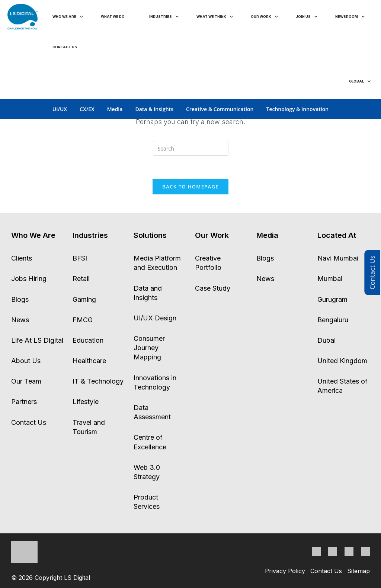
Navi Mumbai (338, 258)
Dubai (326, 340)
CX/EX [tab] (87, 109)
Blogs (20, 299)
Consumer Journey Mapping (149, 348)
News (20, 320)
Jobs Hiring (29, 279)
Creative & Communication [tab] (220, 109)
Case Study (213, 288)
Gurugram (332, 299)
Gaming (84, 299)
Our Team (26, 381)
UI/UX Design (155, 318)
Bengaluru (333, 320)
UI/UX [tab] (60, 109)
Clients (22, 258)
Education (88, 340)
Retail (81, 279)
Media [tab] (115, 109)
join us (304, 17)
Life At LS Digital (37, 340)
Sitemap (358, 571)
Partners (24, 402)
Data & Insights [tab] (154, 109)
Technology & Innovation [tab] (297, 109)
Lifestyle (86, 402)
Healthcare (89, 361)
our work (262, 17)
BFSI (80, 258)
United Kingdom (342, 361)
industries (161, 17)
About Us (26, 361)
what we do (113, 17)
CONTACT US (65, 47)
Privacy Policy (285, 571)
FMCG (83, 320)
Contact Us (372, 273)
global (356, 81)
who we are (65, 17)
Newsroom (346, 17)
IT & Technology (98, 381)
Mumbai (330, 279)
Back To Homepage (190, 187)
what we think (212, 17)
